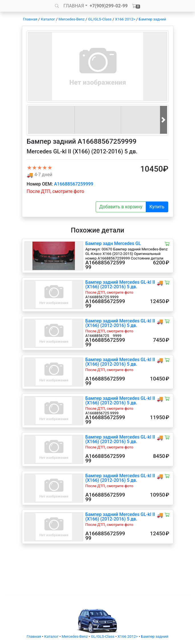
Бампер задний (152, 19)
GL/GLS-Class (100, 19)
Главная (30, 19)
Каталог (48, 19)
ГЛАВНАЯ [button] (74, 6)
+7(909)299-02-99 (109, 6)
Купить (157, 207)
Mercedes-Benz (72, 19)
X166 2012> (125, 19)
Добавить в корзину (121, 207)
